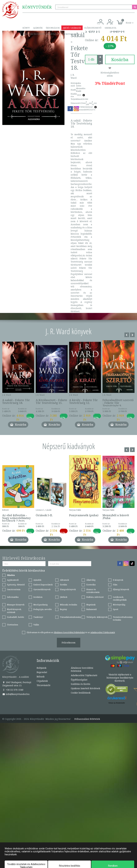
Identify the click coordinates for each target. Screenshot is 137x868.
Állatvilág (91, 580)
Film (115, 585)
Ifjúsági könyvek (121, 589)
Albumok (64, 580)
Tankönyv (38, 617)
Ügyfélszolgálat (79, 680)
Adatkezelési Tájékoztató (84, 675)
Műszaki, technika (68, 605)
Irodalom (38, 597)
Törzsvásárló (71, 34)
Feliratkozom (69, 643)
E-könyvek (118, 580)
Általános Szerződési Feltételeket (69, 632)
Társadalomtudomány (71, 617)
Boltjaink (41, 668)
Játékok (64, 597)
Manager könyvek (16, 605)
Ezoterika (91, 585)
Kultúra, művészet (95, 597)
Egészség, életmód (16, 585)
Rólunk (41, 677)
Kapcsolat (54, 34)
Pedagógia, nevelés (43, 609)
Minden (11, 575)
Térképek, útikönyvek (97, 617)
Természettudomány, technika (123, 618)
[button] (126, 21)
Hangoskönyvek (68, 589)
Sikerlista (110, 28)
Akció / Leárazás (72, 28)
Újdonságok (53, 28)
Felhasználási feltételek (87, 719)
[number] (91, 59)
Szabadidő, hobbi (15, 617)
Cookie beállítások (81, 693)
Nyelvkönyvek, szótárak (14, 611)
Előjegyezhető (93, 28)
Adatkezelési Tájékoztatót (103, 632)
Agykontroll (13, 580)
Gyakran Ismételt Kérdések (85, 688)
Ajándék (38, 28)
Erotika (63, 585)
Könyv (26, 28)
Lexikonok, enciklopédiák (120, 598)
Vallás (36, 625)
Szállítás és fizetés (34, 34)
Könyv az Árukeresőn (117, 703)
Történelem (13, 625)
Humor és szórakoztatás (93, 591)
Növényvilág (119, 605)
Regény (63, 609)
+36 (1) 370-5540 (13, 690)
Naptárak (91, 605)
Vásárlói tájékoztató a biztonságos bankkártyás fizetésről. (120, 678)
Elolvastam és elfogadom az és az (71, 632)
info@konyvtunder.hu (16, 694)
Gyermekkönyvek (42, 589)
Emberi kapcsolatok (43, 585)
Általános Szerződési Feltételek (82, 669)
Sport (116, 609)
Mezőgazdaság (41, 605)
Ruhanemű (91, 609)
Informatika (13, 597)
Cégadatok (42, 681)
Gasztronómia (14, 589)
